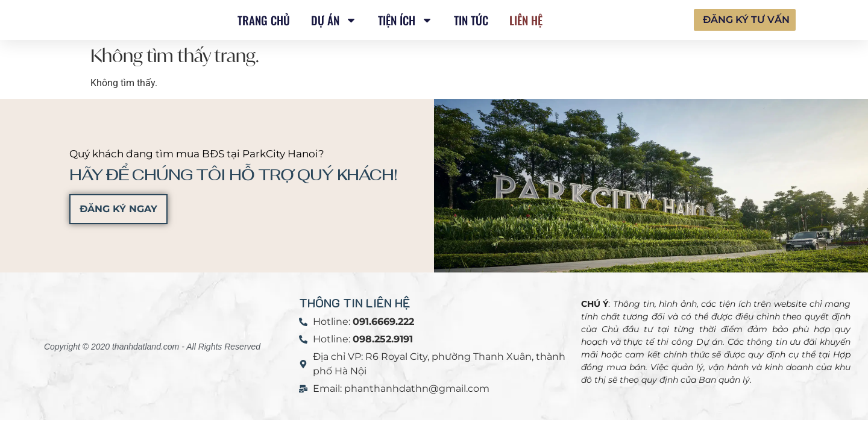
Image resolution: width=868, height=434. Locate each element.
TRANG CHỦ (264, 20)
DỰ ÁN (334, 20)
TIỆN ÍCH (405, 20)
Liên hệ (526, 20)
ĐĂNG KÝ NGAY (118, 209)
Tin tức (471, 20)
